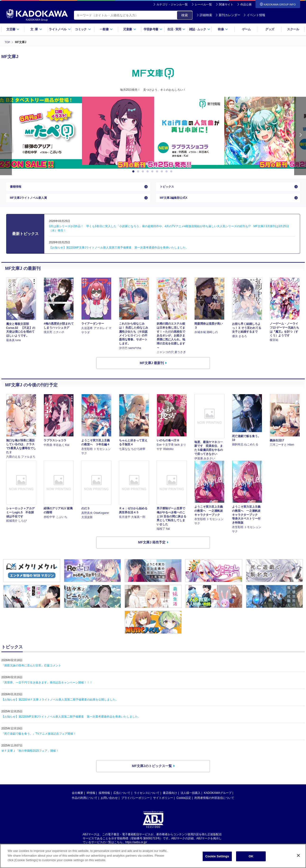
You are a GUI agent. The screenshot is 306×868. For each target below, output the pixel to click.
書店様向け (170, 798)
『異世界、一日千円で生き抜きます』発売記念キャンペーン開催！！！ (47, 688)
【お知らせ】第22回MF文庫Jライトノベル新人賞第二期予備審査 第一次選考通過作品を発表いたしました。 (71, 722)
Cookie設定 (184, 803)
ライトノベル (60, 29)
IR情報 (91, 798)
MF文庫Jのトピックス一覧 (152, 771)
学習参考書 (153, 29)
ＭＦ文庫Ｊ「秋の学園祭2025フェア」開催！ (30, 756)
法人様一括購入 (191, 798)
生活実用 (176, 29)
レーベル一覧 (203, 5)
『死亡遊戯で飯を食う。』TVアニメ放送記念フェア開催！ (39, 739)
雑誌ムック (200, 29)
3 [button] (144, 172)
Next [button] (300, 136)
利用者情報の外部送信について (214, 803)
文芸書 (13, 29)
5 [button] (153, 172)
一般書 (106, 29)
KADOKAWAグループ (218, 798)
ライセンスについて (147, 798)
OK (251, 859)
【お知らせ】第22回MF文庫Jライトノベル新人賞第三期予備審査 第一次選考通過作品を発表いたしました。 (119, 253)
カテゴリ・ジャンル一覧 (172, 5)
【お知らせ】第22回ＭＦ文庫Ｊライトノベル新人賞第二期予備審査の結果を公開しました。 (60, 705)
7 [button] (163, 172)
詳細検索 (204, 15)
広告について (122, 798)
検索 (185, 15)
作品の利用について (85, 803)
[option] (153, 133)
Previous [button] (6, 136)
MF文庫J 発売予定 (152, 547)
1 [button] (134, 172)
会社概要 (78, 798)
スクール (293, 29)
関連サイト (226, 5)
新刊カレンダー (228, 15)
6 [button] (158, 172)
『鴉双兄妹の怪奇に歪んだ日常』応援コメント (31, 671)
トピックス (168, 188)
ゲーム (246, 29)
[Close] (298, 858)
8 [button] (167, 172)
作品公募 (246, 5)
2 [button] (139, 172)
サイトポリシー (163, 803)
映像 (223, 29)
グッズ (270, 29)
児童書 (130, 29)
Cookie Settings (217, 859)
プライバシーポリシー (136, 803)
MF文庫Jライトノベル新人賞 (32, 202)
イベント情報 (254, 15)
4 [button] (148, 172)
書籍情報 (17, 188)
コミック (83, 29)
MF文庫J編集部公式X (176, 202)
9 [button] (172, 172)
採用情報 (104, 798)
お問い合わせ (109, 803)
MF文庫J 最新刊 (152, 368)
